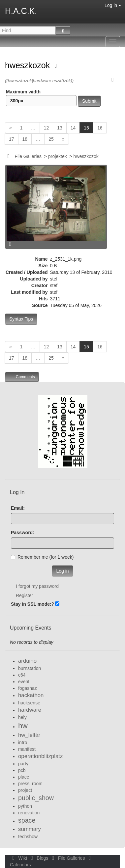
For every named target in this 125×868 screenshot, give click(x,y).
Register (24, 595)
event (24, 682)
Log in (113, 5)
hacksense (29, 703)
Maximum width (41, 98)
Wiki (19, 858)
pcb (22, 770)
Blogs (39, 858)
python (25, 806)
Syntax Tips (21, 319)
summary (30, 829)
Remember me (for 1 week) (42, 557)
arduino (27, 661)
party (23, 764)
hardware (30, 710)
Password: (23, 533)
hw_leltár (29, 735)
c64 (22, 675)
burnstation (30, 668)
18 (25, 139)
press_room (30, 784)
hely (22, 717)
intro (23, 742)
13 (60, 128)
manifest (27, 749)
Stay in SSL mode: (31, 604)
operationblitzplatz (40, 756)
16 (100, 128)
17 (12, 139)
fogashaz (28, 688)
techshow (28, 837)
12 (47, 128)
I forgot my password (37, 586)
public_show (36, 798)
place (24, 777)
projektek (58, 156)
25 (51, 139)
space (27, 820)
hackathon (31, 695)
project (25, 790)
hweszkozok (29, 65)
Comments (22, 377)
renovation (29, 813)
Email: (18, 508)
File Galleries (28, 156)
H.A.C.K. (21, 11)
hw (23, 726)
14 (73, 128)
